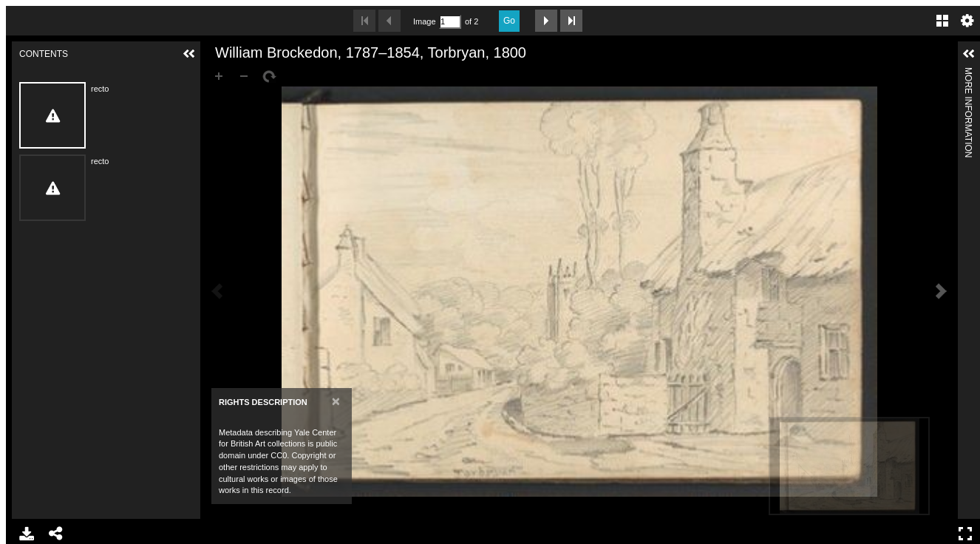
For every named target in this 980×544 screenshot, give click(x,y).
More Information (968, 74)
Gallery (942, 21)
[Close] (336, 401)
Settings (967, 21)
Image (424, 21)
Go (509, 21)
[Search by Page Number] (450, 22)
